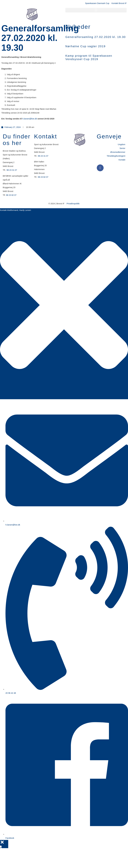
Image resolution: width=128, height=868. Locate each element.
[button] (96, 10)
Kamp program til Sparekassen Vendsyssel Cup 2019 (89, 57)
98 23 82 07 (11, 195)
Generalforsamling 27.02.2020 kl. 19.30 (96, 37)
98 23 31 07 (12, 170)
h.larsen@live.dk (30, 119)
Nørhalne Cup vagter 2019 (85, 46)
